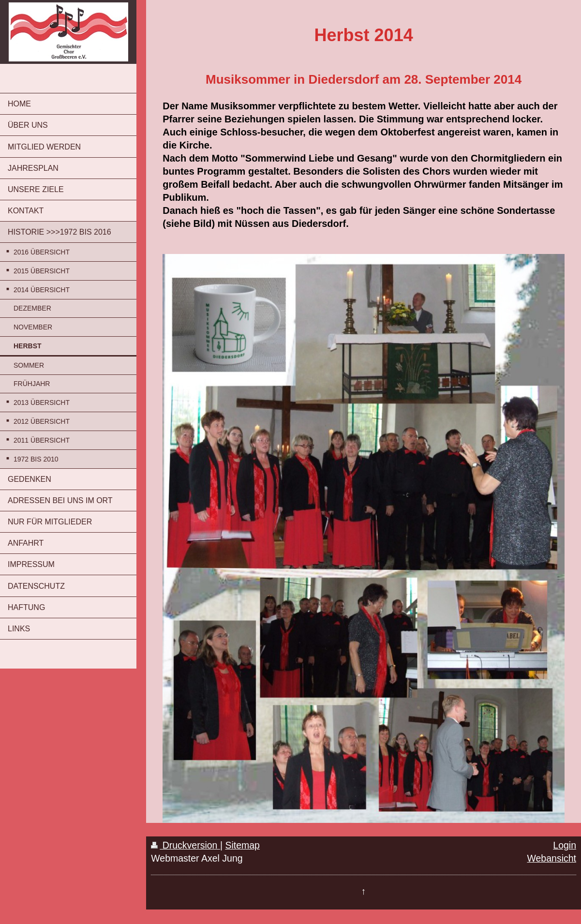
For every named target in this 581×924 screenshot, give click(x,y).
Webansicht (551, 858)
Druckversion (186, 845)
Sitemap (242, 845)
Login (565, 845)
